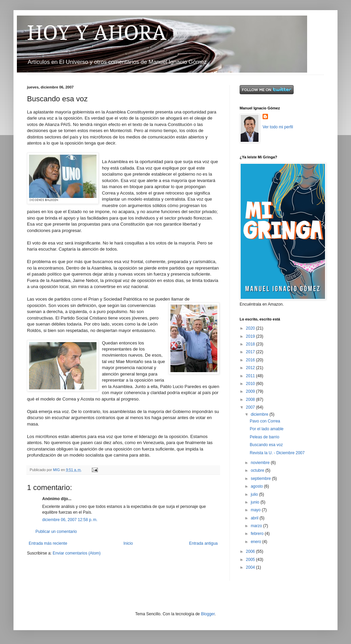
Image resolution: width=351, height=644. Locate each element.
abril (255, 518)
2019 (251, 336)
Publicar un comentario (56, 532)
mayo (256, 510)
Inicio (128, 543)
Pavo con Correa (265, 421)
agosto (257, 486)
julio (255, 494)
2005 (251, 560)
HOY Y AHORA (97, 33)
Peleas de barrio (264, 437)
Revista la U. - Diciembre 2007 (277, 453)
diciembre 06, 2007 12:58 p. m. (70, 520)
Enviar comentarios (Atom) (77, 553)
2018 (251, 344)
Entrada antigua (203, 543)
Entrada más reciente (48, 543)
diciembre (260, 414)
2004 (251, 567)
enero (256, 542)
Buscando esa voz (266, 445)
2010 (251, 384)
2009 (251, 391)
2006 (251, 551)
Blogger (208, 614)
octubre (258, 470)
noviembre (261, 463)
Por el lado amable (267, 429)
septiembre (261, 479)
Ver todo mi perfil (278, 127)
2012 (251, 368)
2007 (251, 407)
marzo (257, 526)
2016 (251, 360)
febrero (258, 534)
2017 (251, 352)
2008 (251, 400)
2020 (251, 328)
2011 (251, 376)
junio (256, 502)
